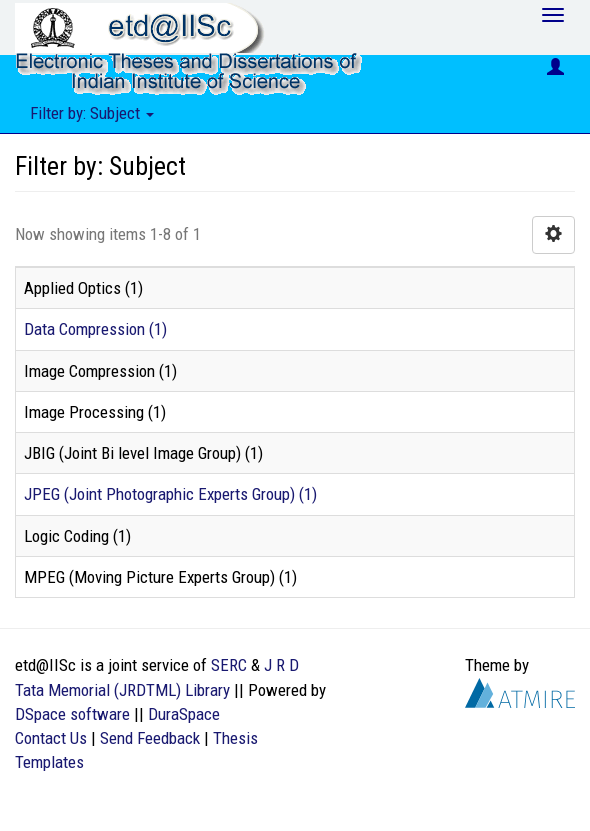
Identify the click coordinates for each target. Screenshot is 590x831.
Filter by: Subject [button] (92, 113)
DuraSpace (184, 714)
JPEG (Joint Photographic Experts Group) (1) (170, 494)
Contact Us (51, 738)
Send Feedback (150, 738)
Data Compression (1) (95, 329)
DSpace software (72, 714)
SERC (229, 665)
